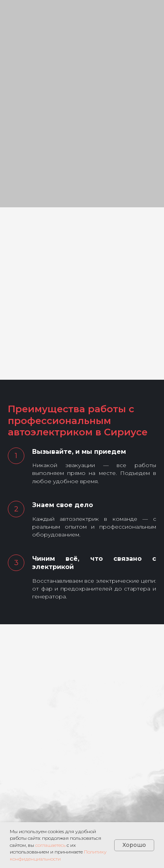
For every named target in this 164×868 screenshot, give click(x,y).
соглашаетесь (50, 845)
